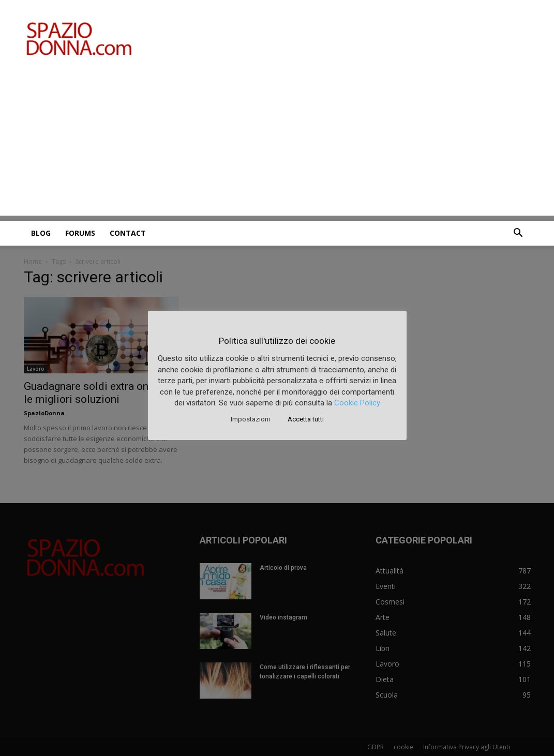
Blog (41, 233)
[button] (518, 234)
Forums (80, 233)
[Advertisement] (277, 143)
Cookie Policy (357, 403)
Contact (128, 233)
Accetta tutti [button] (306, 419)
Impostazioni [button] (250, 419)
